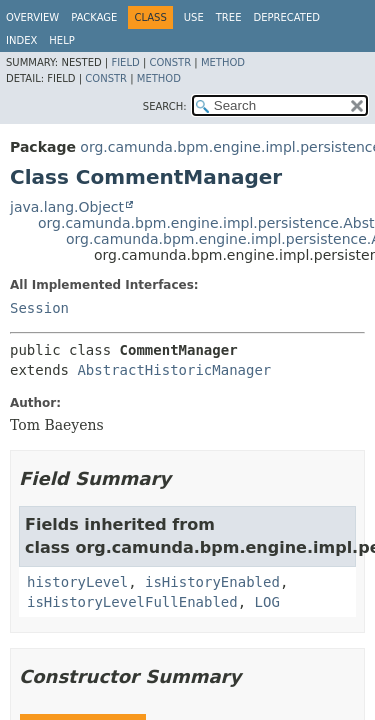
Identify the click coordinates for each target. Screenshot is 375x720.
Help (61, 40)
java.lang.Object (67, 207)
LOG (267, 602)
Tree (229, 17)
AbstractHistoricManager (174, 370)
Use (194, 17)
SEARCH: (165, 106)
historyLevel (77, 582)
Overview (32, 17)
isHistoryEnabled (212, 582)
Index (21, 40)
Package (94, 17)
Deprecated (286, 17)
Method (223, 62)
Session (39, 308)
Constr (170, 62)
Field (125, 62)
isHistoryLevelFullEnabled (132, 602)
